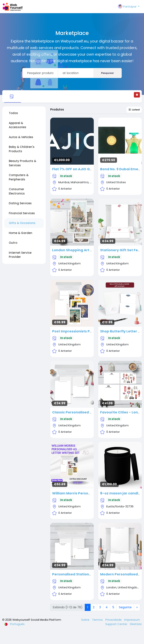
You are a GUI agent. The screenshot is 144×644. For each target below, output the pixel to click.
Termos (98, 620)
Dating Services (20, 203)
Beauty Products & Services (22, 163)
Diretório (136, 624)
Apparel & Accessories (18, 125)
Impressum (132, 620)
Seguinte (125, 607)
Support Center (117, 624)
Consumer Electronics (17, 191)
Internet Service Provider (20, 255)
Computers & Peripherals (19, 177)
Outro (13, 243)
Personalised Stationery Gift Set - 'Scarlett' (90, 574)
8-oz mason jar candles (121, 493)
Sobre (86, 620)
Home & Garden (21, 233)
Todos (13, 113)
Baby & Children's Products (22, 149)
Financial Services (22, 213)
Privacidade (114, 620)
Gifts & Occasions (22, 223)
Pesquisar (108, 73)
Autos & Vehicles (21, 137)
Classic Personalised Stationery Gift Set (87, 412)
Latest (134, 110)
